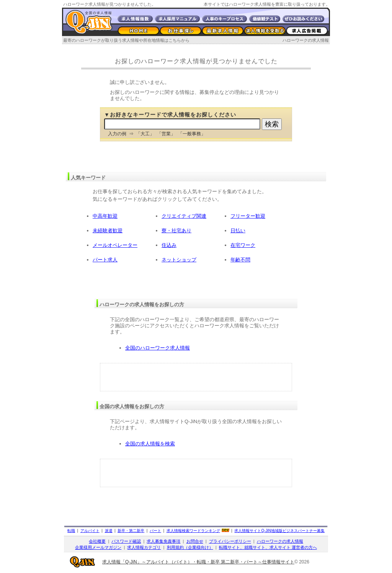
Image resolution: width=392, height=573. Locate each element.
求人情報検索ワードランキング (193, 531)
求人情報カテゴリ (144, 547)
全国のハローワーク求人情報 (158, 348)
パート (155, 531)
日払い (238, 231)
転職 (71, 531)
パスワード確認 (126, 541)
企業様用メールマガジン (98, 547)
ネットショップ (179, 260)
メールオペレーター (115, 245)
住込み (169, 245)
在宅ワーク (243, 245)
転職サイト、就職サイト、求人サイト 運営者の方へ (268, 547)
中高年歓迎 (105, 216)
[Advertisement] (196, 377)
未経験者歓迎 (108, 231)
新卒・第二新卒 (131, 531)
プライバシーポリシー (230, 541)
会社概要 (97, 541)
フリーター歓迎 (248, 216)
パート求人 (105, 260)
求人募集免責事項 (163, 541)
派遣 (109, 531)
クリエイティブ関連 (184, 216)
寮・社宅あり (176, 231)
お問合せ (195, 541)
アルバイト (90, 531)
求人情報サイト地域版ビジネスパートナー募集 (279, 531)
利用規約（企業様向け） (190, 547)
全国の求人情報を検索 (150, 444)
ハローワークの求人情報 (306, 40)
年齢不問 (240, 260)
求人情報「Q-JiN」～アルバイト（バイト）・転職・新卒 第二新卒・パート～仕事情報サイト (198, 562)
